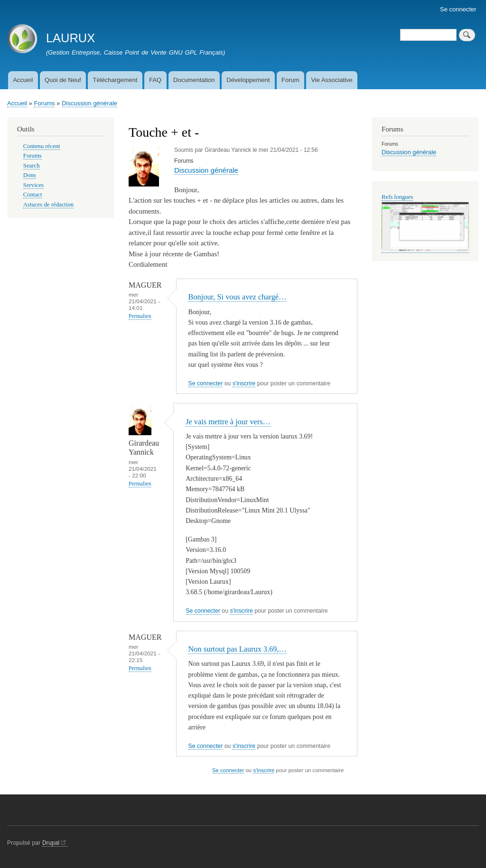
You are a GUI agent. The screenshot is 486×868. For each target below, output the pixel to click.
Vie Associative (332, 80)
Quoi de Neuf (63, 80)
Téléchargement (115, 80)
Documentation (194, 80)
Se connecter (458, 9)
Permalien (140, 316)
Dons (30, 175)
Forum (290, 80)
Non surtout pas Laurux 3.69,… (238, 649)
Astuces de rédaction (48, 205)
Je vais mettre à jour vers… (228, 422)
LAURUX (70, 38)
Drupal (55, 843)
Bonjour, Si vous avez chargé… (238, 297)
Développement (248, 80)
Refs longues (397, 197)
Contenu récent (42, 146)
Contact (33, 195)
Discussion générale (89, 103)
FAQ (155, 80)
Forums (44, 103)
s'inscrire (244, 383)
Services (33, 185)
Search (32, 166)
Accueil (23, 80)
